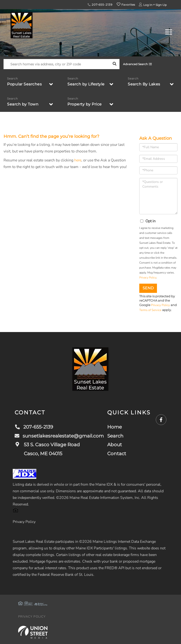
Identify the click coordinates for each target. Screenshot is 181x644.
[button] (114, 64)
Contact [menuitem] (117, 454)
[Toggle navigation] (169, 31)
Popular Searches (24, 84)
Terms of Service (150, 310)
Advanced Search (135, 64)
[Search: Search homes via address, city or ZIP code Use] (56, 64)
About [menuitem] (115, 445)
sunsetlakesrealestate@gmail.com (59, 436)
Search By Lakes (144, 84)
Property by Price (85, 104)
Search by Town (23, 104)
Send (148, 288)
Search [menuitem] (115, 436)
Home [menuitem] (115, 427)
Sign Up (161, 5)
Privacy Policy (148, 278)
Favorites (126, 5)
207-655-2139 (100, 5)
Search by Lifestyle (86, 84)
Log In (148, 5)
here (78, 160)
